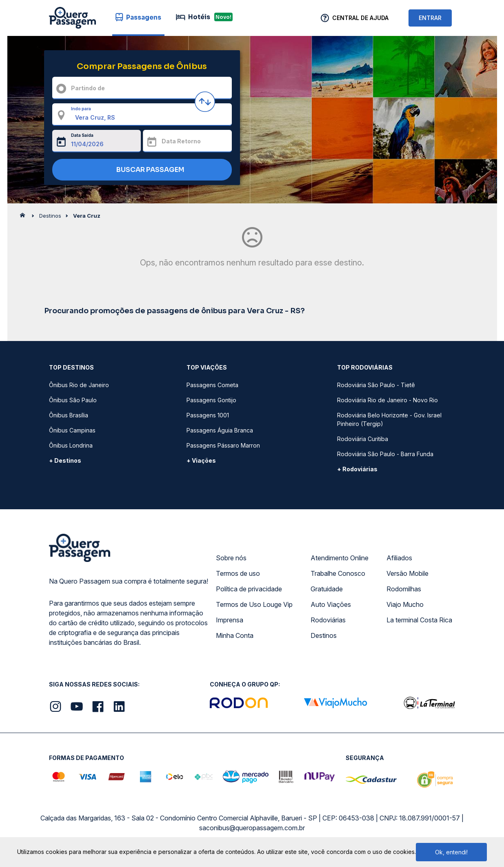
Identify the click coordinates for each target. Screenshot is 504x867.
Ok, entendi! (451, 852)
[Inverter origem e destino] (205, 102)
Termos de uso (238, 573)
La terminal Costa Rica (419, 620)
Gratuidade (327, 589)
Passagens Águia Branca (220, 430)
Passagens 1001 (208, 415)
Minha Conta (235, 635)
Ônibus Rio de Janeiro (79, 385)
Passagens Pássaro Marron (223, 445)
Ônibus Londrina (71, 445)
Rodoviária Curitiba (363, 439)
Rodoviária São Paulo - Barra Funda (385, 454)
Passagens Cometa (212, 385)
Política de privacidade (249, 589)
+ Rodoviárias (357, 469)
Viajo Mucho (405, 604)
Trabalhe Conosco (338, 573)
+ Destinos (65, 460)
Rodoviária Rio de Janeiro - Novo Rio (387, 400)
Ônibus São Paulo (73, 400)
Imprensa (230, 620)
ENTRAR (430, 18)
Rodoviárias (328, 620)
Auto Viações (331, 604)
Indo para (81, 109)
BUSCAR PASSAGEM (140, 170)
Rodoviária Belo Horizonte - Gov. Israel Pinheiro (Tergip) (389, 419)
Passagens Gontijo (211, 400)
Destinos (324, 635)
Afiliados (399, 558)
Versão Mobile (407, 573)
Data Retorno (181, 141)
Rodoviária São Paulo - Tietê (376, 385)
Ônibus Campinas (72, 430)
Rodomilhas (404, 589)
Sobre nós (231, 558)
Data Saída (82, 135)
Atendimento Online (340, 558)
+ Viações (201, 460)
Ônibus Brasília (69, 415)
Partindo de (88, 88)
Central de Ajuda (360, 18)
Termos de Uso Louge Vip (254, 604)
